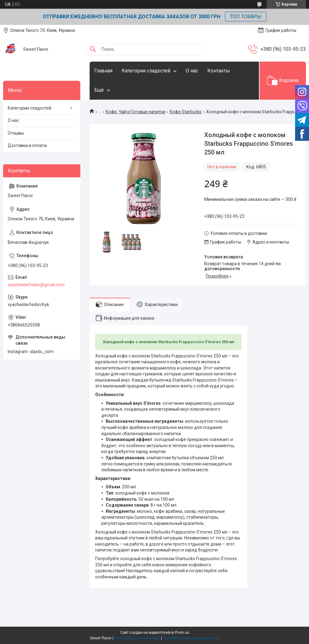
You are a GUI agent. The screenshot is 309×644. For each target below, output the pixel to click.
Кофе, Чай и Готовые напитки (135, 112)
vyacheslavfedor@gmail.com (36, 285)
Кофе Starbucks (186, 112)
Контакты (219, 71)
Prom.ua (182, 633)
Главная (103, 71)
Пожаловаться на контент (137, 638)
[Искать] (93, 49)
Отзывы (16, 133)
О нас (192, 71)
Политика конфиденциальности (191, 638)
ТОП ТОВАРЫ (246, 17)
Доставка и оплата (27, 145)
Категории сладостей (146, 71)
